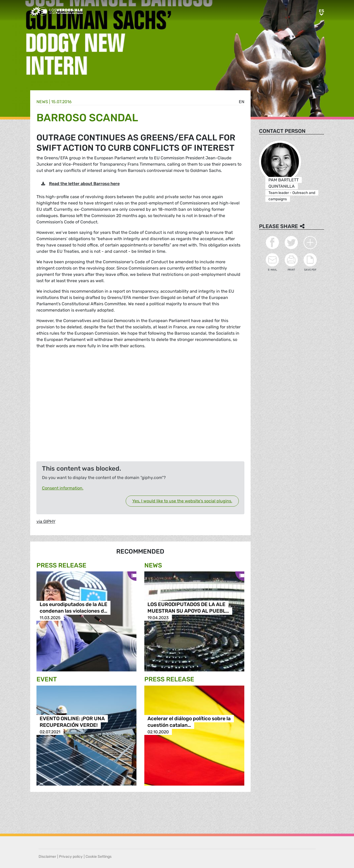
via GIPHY (46, 521)
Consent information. (63, 488)
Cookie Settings (99, 857)
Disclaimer (47, 857)
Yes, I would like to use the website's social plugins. (182, 501)
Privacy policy (71, 857)
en (242, 102)
